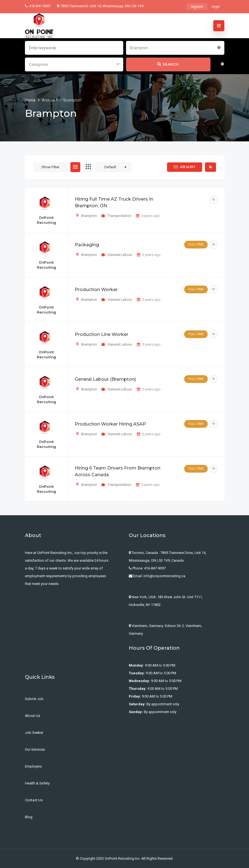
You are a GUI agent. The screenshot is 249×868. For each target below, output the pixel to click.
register (197, 7)
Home (31, 100)
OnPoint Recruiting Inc (122, 858)
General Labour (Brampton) (105, 379)
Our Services (35, 749)
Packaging (87, 245)
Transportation (120, 216)
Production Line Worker (102, 334)
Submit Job (34, 699)
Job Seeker (34, 733)
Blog (29, 817)
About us (33, 716)
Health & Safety (37, 783)
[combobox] (175, 47)
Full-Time (196, 244)
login (216, 7)
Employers (33, 766)
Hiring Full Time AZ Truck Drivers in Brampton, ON (114, 202)
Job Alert (185, 167)
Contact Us (34, 800)
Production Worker (96, 290)
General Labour (120, 255)
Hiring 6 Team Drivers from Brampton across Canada (118, 471)
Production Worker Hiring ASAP (110, 424)
